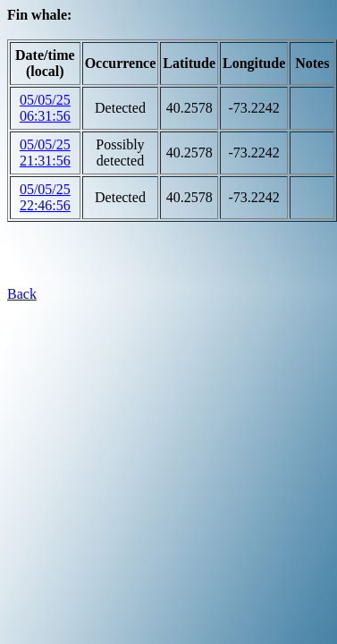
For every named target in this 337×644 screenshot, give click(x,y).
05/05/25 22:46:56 (45, 197)
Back (22, 294)
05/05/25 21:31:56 (45, 153)
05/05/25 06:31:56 (45, 108)
